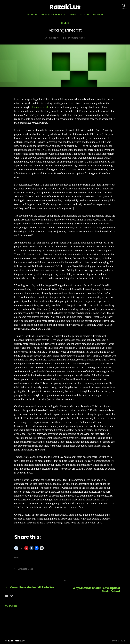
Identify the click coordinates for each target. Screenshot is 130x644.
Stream (85, 15)
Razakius (55, 38)
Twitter (72, 15)
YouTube (98, 15)
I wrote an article (41, 108)
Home (31, 15)
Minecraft (23, 569)
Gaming (65, 23)
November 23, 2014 (76, 38)
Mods (31, 569)
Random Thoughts (51, 15)
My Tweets (11, 607)
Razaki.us (65, 7)
